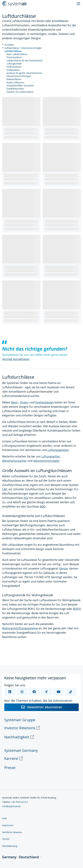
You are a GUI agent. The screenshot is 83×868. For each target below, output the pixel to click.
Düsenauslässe (14, 57)
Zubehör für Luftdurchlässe (20, 92)
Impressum (8, 825)
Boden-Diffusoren (15, 83)
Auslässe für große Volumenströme (24, 73)
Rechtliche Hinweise (12, 832)
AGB (4, 818)
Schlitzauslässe (14, 67)
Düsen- (24, 402)
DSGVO (6, 839)
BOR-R (77, 609)
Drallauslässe (13, 70)
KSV (26, 498)
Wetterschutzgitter (14, 461)
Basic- (15, 402)
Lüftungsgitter (51, 456)
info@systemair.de (11, 806)
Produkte (8, 45)
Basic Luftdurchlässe (17, 54)
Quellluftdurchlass (15, 89)
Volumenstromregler (46, 461)
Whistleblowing (10, 846)
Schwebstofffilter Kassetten (20, 86)
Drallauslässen (45, 402)
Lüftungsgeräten (58, 450)
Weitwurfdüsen (14, 79)
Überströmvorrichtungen (19, 76)
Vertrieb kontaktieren (16, 359)
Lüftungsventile (14, 64)
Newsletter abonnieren (42, 707)
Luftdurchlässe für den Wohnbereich (24, 61)
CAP (5, 489)
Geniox (63, 568)
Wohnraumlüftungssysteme (20, 628)
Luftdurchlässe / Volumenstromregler (22, 48)
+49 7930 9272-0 (19, 802)
